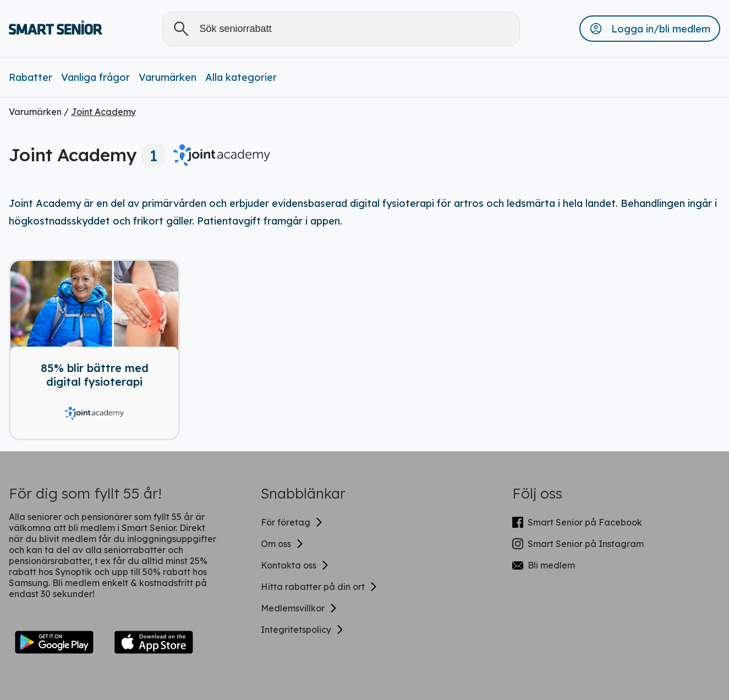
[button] (650, 29)
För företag (292, 522)
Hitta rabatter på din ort (319, 587)
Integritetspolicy (303, 630)
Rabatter (31, 77)
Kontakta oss (295, 565)
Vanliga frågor (95, 77)
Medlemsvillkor (299, 608)
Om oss (283, 544)
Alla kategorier (241, 77)
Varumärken (168, 77)
